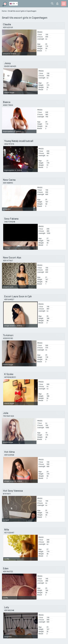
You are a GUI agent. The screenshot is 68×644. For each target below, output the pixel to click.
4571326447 (9, 533)
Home (4, 11)
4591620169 (8, 27)
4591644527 (9, 300)
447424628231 (10, 377)
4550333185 (8, 338)
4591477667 (8, 261)
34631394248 (10, 222)
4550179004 (8, 105)
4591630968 (9, 455)
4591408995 (8, 183)
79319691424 (8, 416)
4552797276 (9, 144)
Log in (57, 4)
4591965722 (8, 572)
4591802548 (9, 610)
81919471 (7, 494)
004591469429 (10, 66)
